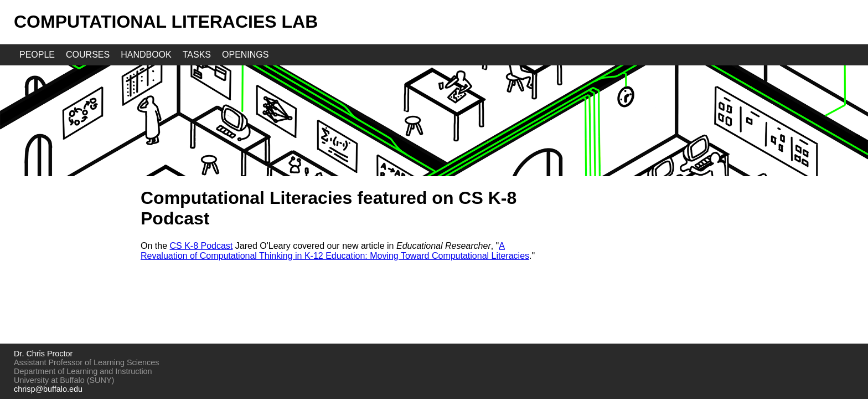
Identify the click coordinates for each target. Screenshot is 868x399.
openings (245, 55)
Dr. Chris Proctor (43, 354)
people (37, 55)
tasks (197, 55)
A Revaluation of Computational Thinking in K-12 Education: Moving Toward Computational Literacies (335, 251)
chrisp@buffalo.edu (48, 389)
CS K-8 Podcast (201, 246)
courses (88, 55)
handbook (146, 55)
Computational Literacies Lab (166, 22)
